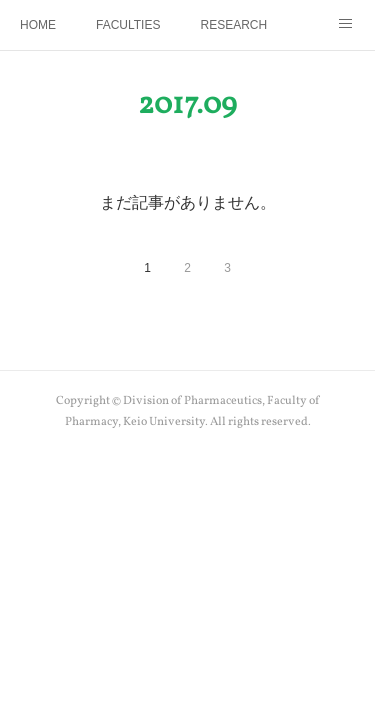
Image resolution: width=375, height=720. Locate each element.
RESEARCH (233, 25)
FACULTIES (128, 25)
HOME (38, 25)
